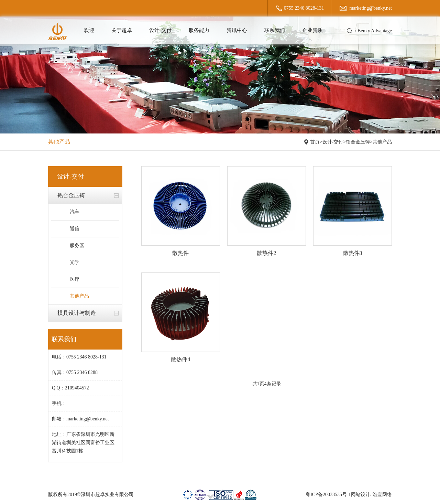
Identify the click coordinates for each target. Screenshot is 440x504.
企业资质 (312, 30)
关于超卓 (122, 30)
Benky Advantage (375, 31)
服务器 (77, 245)
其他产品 (382, 142)
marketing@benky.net (371, 8)
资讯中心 (237, 30)
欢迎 (89, 30)
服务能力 (199, 30)
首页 (315, 142)
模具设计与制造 (77, 313)
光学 (75, 262)
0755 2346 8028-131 (304, 8)
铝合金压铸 (358, 142)
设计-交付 (160, 30)
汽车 (75, 212)
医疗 (75, 279)
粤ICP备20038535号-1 (328, 495)
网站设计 (361, 495)
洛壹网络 (382, 495)
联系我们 (275, 30)
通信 (75, 229)
